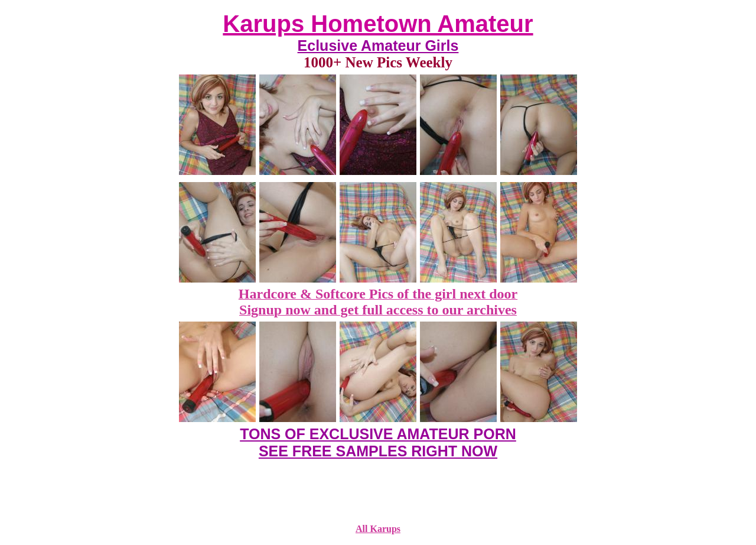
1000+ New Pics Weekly (378, 62)
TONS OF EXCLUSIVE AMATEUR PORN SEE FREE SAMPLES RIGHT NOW (378, 442)
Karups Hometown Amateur (378, 24)
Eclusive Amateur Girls (378, 46)
